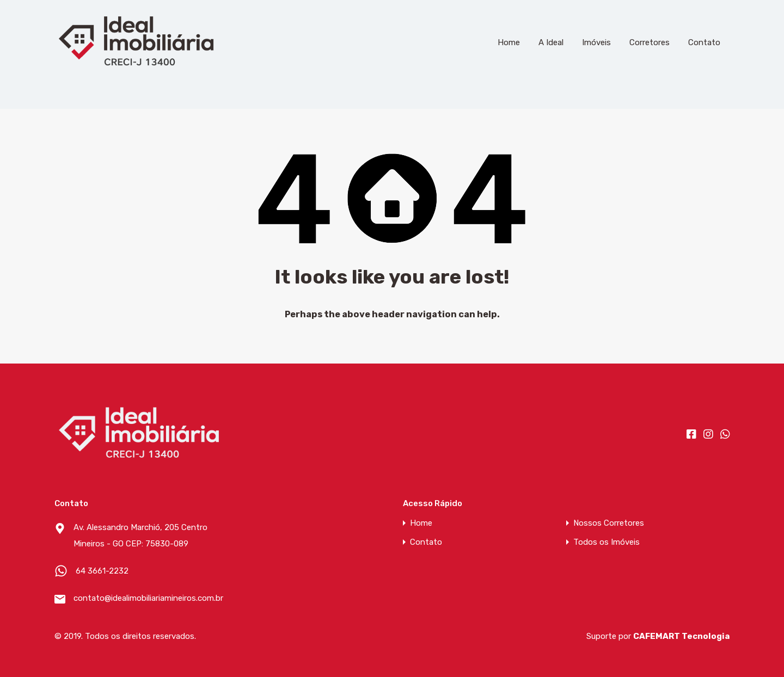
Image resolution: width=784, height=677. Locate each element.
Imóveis (596, 42)
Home (509, 42)
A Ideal (551, 42)
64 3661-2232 (102, 571)
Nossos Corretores (609, 523)
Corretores (650, 42)
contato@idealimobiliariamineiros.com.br (142, 598)
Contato (704, 42)
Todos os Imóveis (607, 542)
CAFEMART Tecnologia (681, 636)
